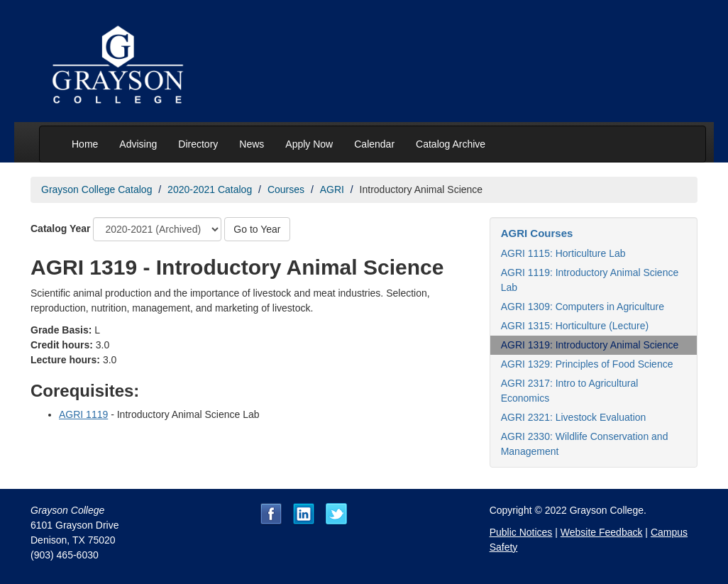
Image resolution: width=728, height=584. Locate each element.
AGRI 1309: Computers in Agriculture (583, 307)
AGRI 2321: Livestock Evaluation (574, 417)
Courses (286, 189)
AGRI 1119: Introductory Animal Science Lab (590, 280)
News (252, 144)
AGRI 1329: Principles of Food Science (587, 364)
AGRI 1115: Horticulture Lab (563, 253)
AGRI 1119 (83, 414)
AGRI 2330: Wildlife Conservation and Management (585, 444)
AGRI (332, 189)
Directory (198, 144)
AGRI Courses (537, 233)
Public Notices (521, 532)
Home (85, 144)
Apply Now (309, 144)
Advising (138, 144)
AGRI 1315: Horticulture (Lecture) (575, 326)
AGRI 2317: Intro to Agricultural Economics (570, 391)
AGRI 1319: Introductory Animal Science (590, 345)
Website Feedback (602, 532)
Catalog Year (61, 228)
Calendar (374, 144)
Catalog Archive (451, 144)
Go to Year (257, 229)
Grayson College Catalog (96, 189)
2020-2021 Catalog (210, 189)
